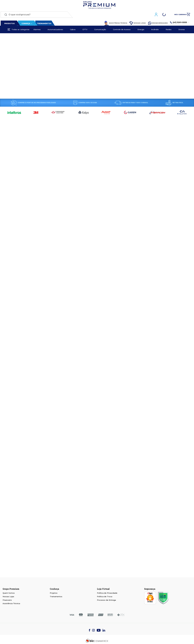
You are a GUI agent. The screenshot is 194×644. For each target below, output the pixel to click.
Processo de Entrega (106, 600)
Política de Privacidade (107, 593)
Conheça (25, 24)
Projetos (54, 593)
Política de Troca (105, 596)
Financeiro (7, 600)
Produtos (9, 24)
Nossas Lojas (138, 24)
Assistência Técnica (116, 24)
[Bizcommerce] (97, 641)
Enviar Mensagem (159, 24)
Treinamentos (44, 24)
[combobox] (36, 15)
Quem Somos (9, 593)
